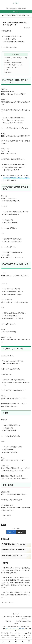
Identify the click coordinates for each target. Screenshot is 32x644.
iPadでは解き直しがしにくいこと (13, 65)
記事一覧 (16, 624)
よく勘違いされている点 (11, 67)
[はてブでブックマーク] (11, 532)
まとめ (6, 70)
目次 (14, 54)
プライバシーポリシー (8, 616)
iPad (4, 525)
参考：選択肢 (8, 72)
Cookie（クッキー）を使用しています (24, 618)
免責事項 (8, 621)
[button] (21, 532)
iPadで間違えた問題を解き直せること (15, 63)
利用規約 (22, 629)
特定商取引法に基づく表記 (24, 621)
